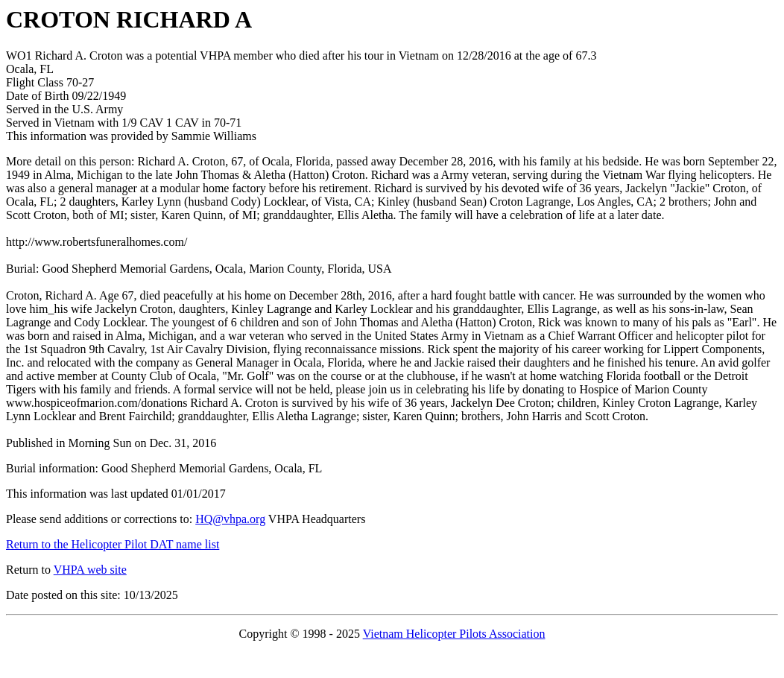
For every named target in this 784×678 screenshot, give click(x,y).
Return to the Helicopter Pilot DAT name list (113, 544)
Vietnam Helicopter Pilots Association (454, 634)
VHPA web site (90, 570)
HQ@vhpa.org (230, 519)
